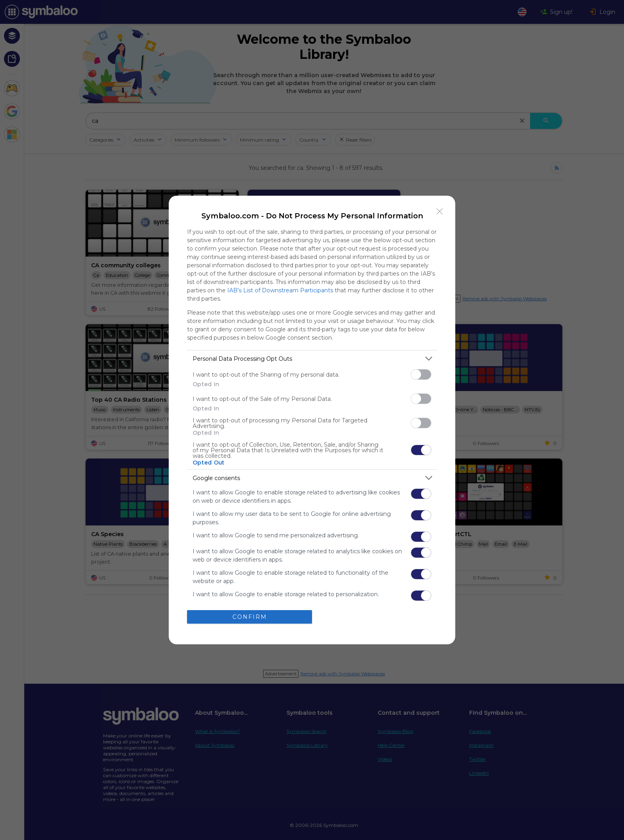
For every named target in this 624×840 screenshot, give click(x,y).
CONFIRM (250, 616)
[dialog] (312, 420)
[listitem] (312, 359)
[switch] (421, 374)
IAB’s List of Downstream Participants (280, 290)
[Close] (440, 211)
